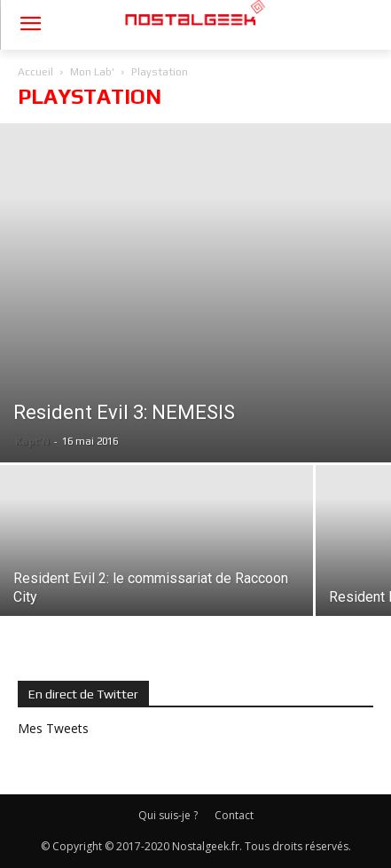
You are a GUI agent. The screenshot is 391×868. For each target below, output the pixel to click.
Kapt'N (32, 441)
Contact (234, 815)
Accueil (35, 72)
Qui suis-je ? (168, 815)
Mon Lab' (92, 72)
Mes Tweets (53, 728)
